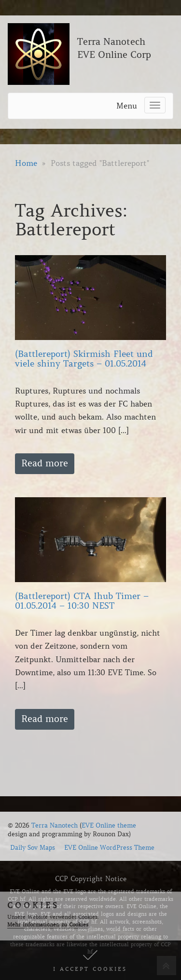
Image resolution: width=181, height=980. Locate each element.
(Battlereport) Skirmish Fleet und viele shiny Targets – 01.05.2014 (84, 359)
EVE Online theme (109, 825)
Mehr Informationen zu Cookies (48, 925)
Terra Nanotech (55, 825)
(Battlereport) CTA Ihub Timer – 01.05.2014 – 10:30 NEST (82, 601)
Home (26, 163)
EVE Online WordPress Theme (109, 848)
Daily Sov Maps (33, 848)
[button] (90, 960)
